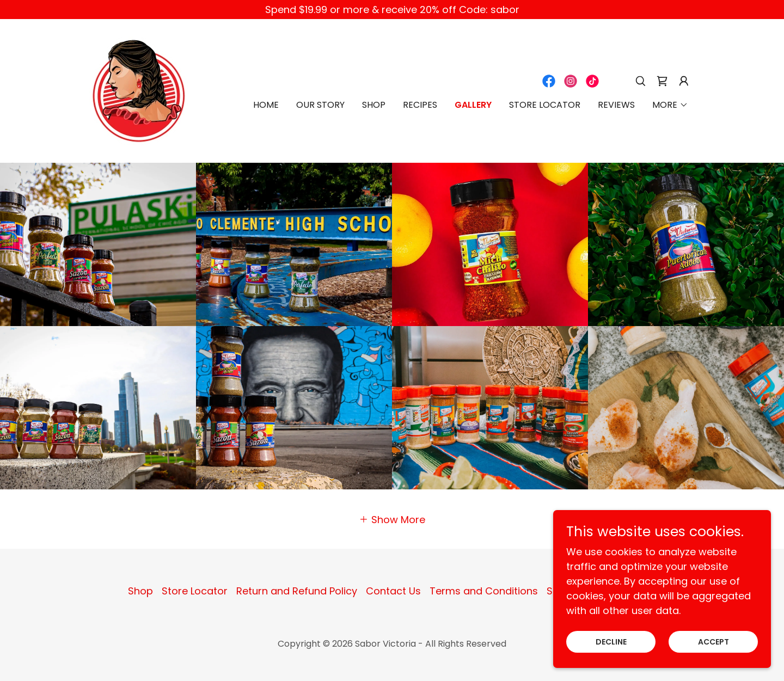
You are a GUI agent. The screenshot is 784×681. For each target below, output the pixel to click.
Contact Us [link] (393, 591)
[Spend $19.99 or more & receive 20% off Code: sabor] (392, 10)
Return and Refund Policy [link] (297, 591)
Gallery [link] (473, 105)
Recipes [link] (420, 105)
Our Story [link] (320, 105)
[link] (139, 90)
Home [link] (266, 105)
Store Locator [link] (545, 105)
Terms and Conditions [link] (484, 591)
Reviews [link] (616, 105)
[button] (684, 81)
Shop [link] (374, 105)
